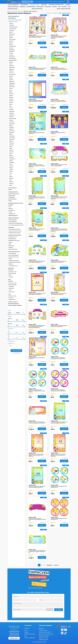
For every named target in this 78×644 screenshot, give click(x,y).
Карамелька (12, 81)
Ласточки (11, 99)
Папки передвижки (13, 221)
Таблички (54, 7)
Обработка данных (44, 640)
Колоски (11, 89)
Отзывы (54, 2)
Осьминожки (12, 131)
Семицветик (12, 162)
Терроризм (11, 264)
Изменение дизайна (44, 636)
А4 (9, 331)
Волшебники (12, 50)
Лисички (11, 103)
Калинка (11, 78)
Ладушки (11, 96)
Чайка (10, 180)
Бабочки (11, 32)
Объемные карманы (13, 220)
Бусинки (11, 43)
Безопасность (40, 7)
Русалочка (11, 152)
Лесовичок (11, 101)
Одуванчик (11, 129)
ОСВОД (10, 259)
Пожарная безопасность (14, 260)
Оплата (45, 2)
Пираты (11, 134)
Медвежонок (12, 115)
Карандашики (12, 83)
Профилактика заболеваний (14, 262)
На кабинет (11, 277)
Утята (10, 175)
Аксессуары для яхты (13, 5)
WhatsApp (14, 635)
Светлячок (11, 157)
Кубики (11, 92)
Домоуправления (12, 239)
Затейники (11, 71)
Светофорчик (12, 159)
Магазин (10, 242)
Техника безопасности (14, 252)
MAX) (18, 635)
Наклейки (68, 5)
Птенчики (11, 145)
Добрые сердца (12, 59)
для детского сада (35, 5)
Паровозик (11, 133)
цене (60, 13)
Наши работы (49, 2)
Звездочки (11, 73)
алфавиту (64, 13)
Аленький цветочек (13, 27)
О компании (28, 625)
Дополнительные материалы (46, 634)
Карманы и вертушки (13, 7)
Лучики (11, 104)
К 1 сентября (11, 286)
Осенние (10, 212)
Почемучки (11, 143)
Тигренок (11, 169)
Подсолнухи (12, 140)
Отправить (59, 610)
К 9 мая (10, 290)
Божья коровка (12, 39)
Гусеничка (11, 55)
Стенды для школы (13, 192)
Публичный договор (30, 634)
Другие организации (13, 249)
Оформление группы (13, 22)
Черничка (11, 182)
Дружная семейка (13, 60)
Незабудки (11, 127)
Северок (11, 161)
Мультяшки (12, 122)
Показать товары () (16, 351)
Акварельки (12, 25)
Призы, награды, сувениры (64, 9)
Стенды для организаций (15, 235)
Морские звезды (13, 118)
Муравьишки (12, 124)
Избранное (62, 2)
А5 (9, 336)
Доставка (41, 2)
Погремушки (12, 136)
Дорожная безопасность (14, 257)
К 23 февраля (11, 288)
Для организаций (12, 253)
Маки (10, 106)
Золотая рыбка (12, 74)
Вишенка (11, 48)
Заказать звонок (14, 638)
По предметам (12, 197)
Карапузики (12, 85)
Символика (23, 7)
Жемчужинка (12, 67)
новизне (55, 13)
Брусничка (11, 41)
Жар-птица (11, 66)
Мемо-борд (48, 7)
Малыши (11, 108)
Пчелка (11, 147)
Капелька (11, 80)
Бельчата (11, 36)
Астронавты (12, 30)
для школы (44, 5)
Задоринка (11, 69)
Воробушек (12, 52)
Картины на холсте (13, 9)
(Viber (11, 635)
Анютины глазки (13, 29)
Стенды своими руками (45, 632)
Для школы (11, 298)
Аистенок (11, 23)
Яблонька (11, 184)
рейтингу (69, 13)
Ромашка (11, 150)
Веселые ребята (12, 46)
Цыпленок (11, 178)
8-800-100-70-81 (14, 632)
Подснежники (12, 138)
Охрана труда (11, 246)
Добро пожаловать (13, 285)
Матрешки (11, 113)
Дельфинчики (12, 57)
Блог (26, 636)
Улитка (11, 173)
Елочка (11, 64)
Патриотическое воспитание (56, 5)
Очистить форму (16, 353)
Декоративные (12, 210)
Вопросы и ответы (43, 638)
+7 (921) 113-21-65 (14, 634)
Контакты (57, 2)
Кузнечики (11, 94)
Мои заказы (37, 2)
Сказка (11, 164)
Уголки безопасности (13, 266)
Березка (11, 37)
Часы (69, 7)
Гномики (11, 53)
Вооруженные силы (13, 237)
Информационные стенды (14, 240)
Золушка (11, 76)
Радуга (11, 148)
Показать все (11, 341)
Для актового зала (12, 283)
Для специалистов (12, 188)
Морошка (11, 117)
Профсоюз (11, 247)
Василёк (11, 45)
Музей (10, 244)
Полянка (11, 141)
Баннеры (64, 7)
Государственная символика (15, 233)
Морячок (11, 120)
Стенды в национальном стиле (15, 231)
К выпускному (11, 292)
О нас (26, 630)
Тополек (11, 171)
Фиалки (11, 177)
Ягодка (11, 185)
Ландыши (11, 97)
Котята (11, 90)
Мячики (11, 125)
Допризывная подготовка (14, 194)
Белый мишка (12, 34)
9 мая (10, 207)
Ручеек (11, 154)
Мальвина (11, 110)
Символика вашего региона (14, 229)
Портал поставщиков (30, 638)
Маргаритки (12, 111)
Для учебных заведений (13, 255)
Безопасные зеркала (37, 9)
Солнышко (11, 166)
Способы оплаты (43, 630)
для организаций (31, 7)
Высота (10, 323)
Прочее (10, 190)
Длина (10, 318)
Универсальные (12, 214)
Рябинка (11, 155)
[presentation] (23, 614)
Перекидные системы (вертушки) (15, 223)
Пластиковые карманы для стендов (16, 225)
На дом (10, 275)
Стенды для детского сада (15, 20)
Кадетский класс (12, 195)
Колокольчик (12, 87)
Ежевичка (11, 62)
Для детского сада (12, 272)
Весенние (11, 208)
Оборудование (24, 5)
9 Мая (59, 7)
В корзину (42, 43)
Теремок (11, 168)
